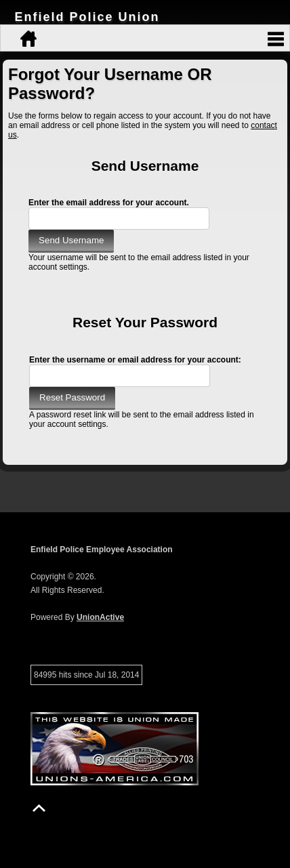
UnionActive (100, 617)
